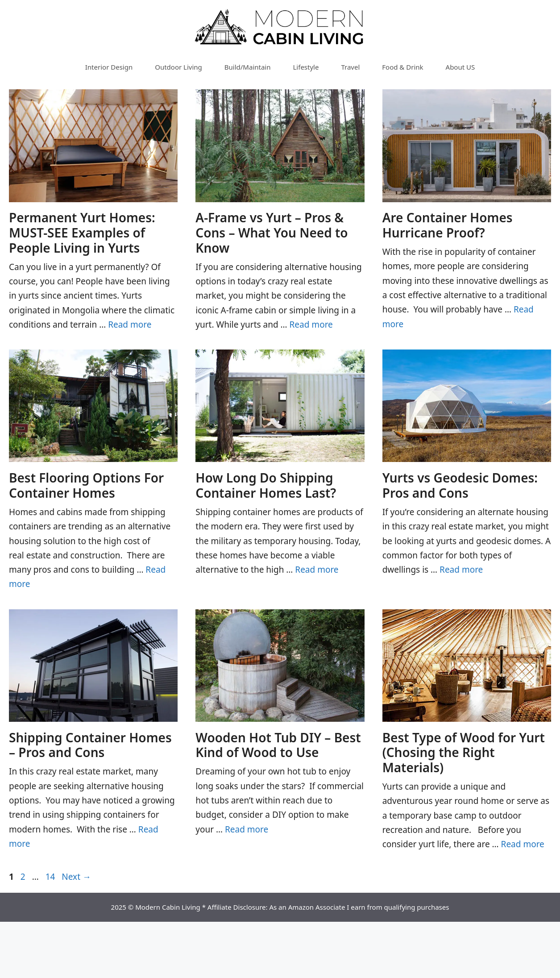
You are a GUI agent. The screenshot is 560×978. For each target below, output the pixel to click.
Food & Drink (402, 67)
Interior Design (109, 67)
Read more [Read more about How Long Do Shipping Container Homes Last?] (317, 570)
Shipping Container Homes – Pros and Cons (90, 745)
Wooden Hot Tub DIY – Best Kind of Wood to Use (278, 745)
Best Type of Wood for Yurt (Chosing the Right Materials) (464, 752)
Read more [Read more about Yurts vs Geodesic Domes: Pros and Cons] (461, 570)
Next (76, 877)
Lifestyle (306, 67)
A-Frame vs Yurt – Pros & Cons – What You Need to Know (272, 232)
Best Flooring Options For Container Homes (86, 485)
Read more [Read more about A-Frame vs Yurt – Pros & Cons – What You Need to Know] (311, 325)
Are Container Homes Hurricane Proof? (448, 225)
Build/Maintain (248, 67)
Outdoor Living (178, 67)
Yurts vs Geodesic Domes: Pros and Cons (460, 485)
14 (51, 877)
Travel (350, 67)
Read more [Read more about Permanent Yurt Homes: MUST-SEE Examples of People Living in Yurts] (130, 325)
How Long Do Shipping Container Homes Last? (266, 485)
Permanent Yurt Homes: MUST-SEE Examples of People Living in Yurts (82, 232)
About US (460, 67)
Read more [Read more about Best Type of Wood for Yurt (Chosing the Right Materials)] (523, 844)
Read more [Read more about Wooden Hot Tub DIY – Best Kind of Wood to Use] (247, 829)
